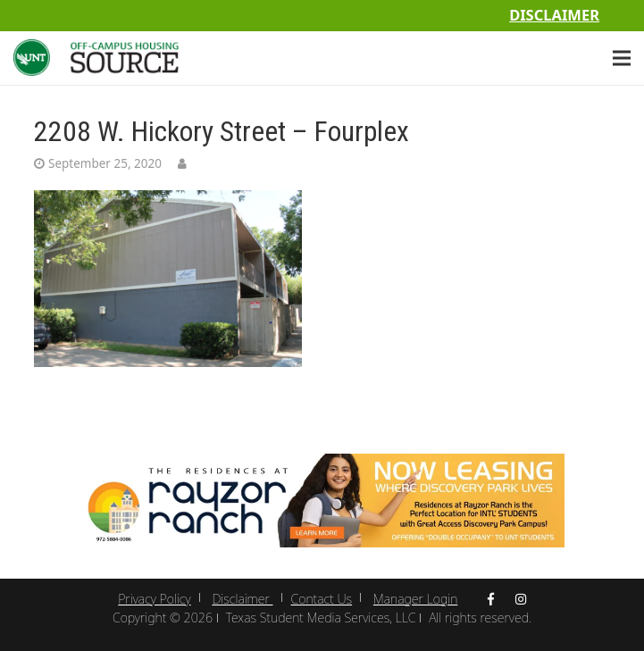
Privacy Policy (154, 599)
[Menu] (622, 58)
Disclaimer (554, 15)
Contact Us (322, 599)
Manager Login (416, 599)
